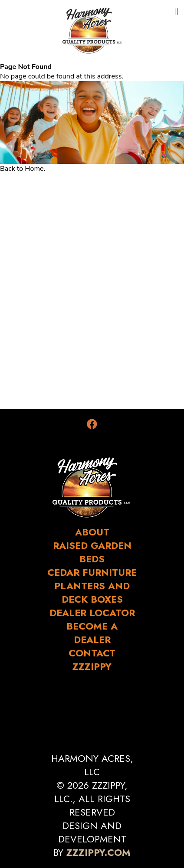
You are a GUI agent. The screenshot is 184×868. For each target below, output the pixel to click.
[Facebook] (92, 424)
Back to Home (22, 169)
